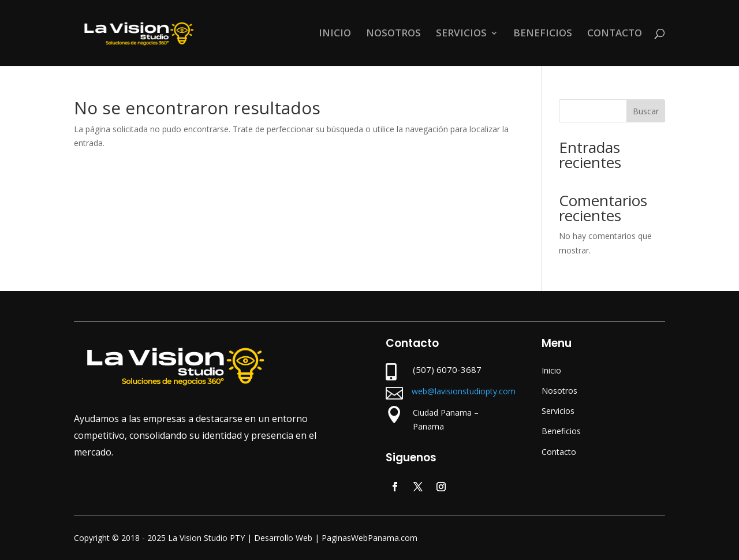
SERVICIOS (461, 34)
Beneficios (561, 431)
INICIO (335, 34)
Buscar (646, 111)
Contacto (559, 452)
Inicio (551, 370)
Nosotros (559, 391)
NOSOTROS (393, 34)
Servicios (558, 411)
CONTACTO (615, 34)
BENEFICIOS (543, 34)
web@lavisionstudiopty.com (464, 391)
